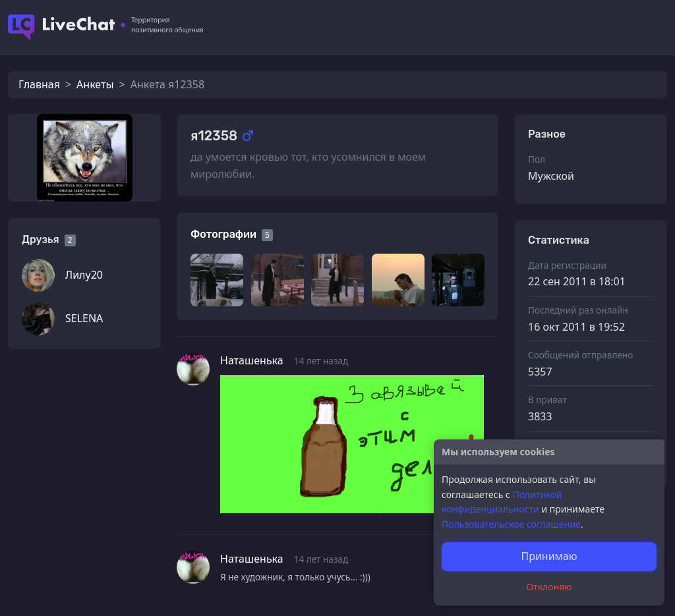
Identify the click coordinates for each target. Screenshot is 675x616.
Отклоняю (549, 587)
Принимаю (549, 556)
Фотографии (223, 234)
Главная (39, 84)
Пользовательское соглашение (511, 524)
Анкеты (95, 84)
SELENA (84, 318)
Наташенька (252, 360)
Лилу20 (84, 275)
